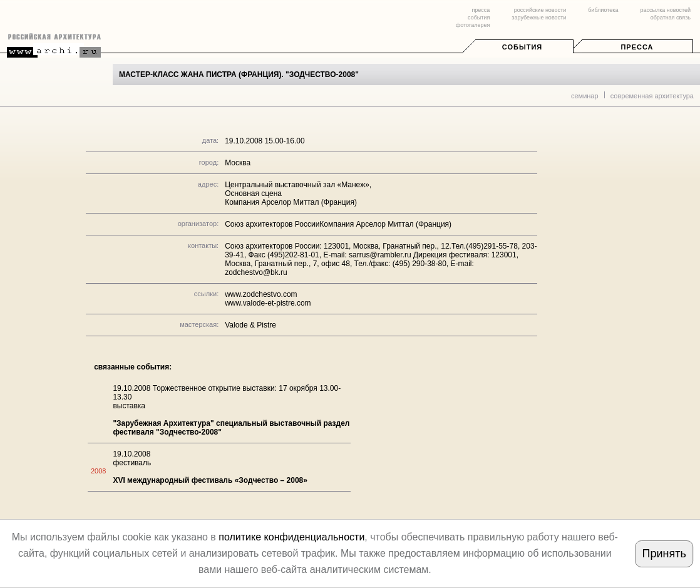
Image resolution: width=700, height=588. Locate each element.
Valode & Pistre (250, 325)
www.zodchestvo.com (261, 294)
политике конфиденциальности (291, 537)
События (522, 47)
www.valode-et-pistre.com (268, 303)
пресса (481, 10)
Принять (664, 554)
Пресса (637, 47)
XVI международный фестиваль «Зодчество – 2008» (210, 480)
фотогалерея (473, 25)
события (479, 18)
